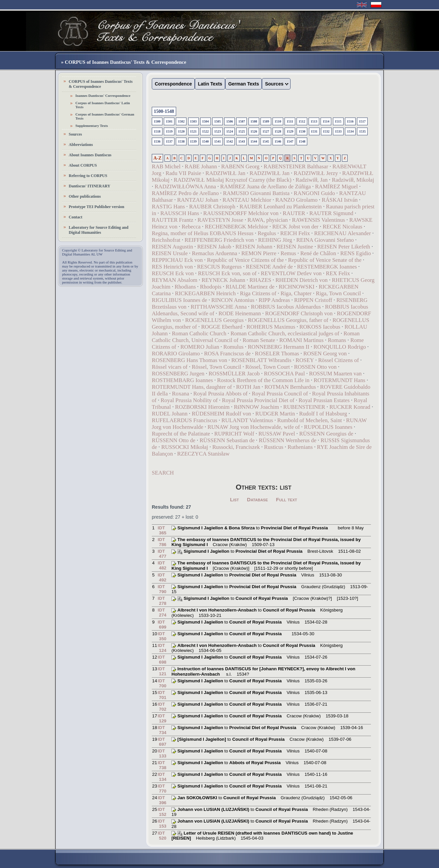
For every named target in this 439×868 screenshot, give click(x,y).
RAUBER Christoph (212, 207)
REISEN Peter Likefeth (344, 247)
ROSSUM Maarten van (336, 374)
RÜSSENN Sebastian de (227, 440)
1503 (193, 121)
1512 (302, 121)
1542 (230, 141)
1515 (338, 121)
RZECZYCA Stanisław (203, 454)
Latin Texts (210, 84)
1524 (230, 131)
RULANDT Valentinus (247, 420)
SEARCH (163, 473)
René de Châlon (318, 253)
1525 (242, 131)
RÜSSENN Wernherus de (288, 440)
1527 (266, 131)
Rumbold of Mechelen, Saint (310, 420)
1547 (290, 141)
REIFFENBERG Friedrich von (219, 240)
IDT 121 (162, 671)
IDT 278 (162, 601)
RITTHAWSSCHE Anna (219, 307)
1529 (290, 131)
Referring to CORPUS (88, 176)
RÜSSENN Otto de (174, 440)
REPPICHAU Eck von (177, 260)
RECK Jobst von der (295, 227)
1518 (157, 131)
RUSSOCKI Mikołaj (184, 447)
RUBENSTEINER (304, 407)
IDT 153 (162, 824)
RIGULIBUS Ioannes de (180, 300)
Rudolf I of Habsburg (323, 414)
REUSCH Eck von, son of (228, 273)
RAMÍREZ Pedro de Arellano (185, 193)
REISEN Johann (254, 247)
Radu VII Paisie (183, 173)
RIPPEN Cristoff (313, 300)
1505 (217, 121)
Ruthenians (300, 447)
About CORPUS (83, 165)
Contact (76, 217)
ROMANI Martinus (301, 340)
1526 (254, 131)
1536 (157, 141)
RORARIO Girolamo (176, 354)
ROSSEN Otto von (315, 367)
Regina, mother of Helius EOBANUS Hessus (203, 233)
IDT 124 (162, 648)
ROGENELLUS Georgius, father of (288, 320)
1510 (278, 121)
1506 (230, 121)
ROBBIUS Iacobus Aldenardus (286, 307)
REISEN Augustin (172, 247)
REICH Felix (295, 233)
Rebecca (191, 227)
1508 (254, 121)
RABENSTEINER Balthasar (296, 166)
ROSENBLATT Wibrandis (261, 360)
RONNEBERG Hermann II (279, 347)
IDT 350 (162, 636)
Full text (286, 499)
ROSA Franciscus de (228, 354)
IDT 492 (162, 577)
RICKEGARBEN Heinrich (205, 293)
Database (257, 499)
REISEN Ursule (170, 253)
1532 (326, 131)
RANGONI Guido (315, 193)
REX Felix (338, 273)
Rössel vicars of (170, 367)
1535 (362, 131)
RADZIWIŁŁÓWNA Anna (185, 187)
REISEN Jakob (214, 247)
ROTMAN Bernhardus (290, 387)
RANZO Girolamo (297, 200)
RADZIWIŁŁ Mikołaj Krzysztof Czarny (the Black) (233, 180)
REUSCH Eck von (173, 273)
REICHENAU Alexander (343, 233)
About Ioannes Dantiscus (90, 155)
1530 (302, 131)
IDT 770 (162, 789)
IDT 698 (162, 660)
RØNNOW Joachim (256, 407)
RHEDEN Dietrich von (302, 280)
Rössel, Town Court (268, 367)
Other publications (85, 196)
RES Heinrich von (172, 267)
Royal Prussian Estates (324, 400)
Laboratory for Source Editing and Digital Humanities (99, 230)
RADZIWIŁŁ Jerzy (316, 173)
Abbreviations (81, 145)
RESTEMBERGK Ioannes (327, 267)
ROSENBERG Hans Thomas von (189, 360)
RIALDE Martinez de (250, 287)
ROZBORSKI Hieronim (202, 407)
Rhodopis (211, 287)
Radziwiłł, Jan (312, 180)
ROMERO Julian (200, 347)
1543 (242, 141)
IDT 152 (162, 812)
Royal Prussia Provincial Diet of (258, 400)
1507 (242, 121)
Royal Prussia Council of (280, 394)
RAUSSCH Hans (180, 213)
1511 (290, 121)
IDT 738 (162, 765)
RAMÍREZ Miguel (336, 187)
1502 (181, 121)
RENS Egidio (356, 253)
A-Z (157, 158)
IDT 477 (162, 554)
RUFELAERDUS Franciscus (184, 420)
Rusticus (274, 447)
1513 (314, 121)
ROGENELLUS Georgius (214, 320)
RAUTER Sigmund (331, 213)
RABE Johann (201, 166)
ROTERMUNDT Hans (339, 380)
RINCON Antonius (233, 300)
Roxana (181, 394)
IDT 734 (162, 730)
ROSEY (305, 360)
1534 (350, 131)
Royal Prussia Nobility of (189, 400)
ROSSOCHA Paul (284, 374)
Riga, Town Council (338, 293)
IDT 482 (162, 565)
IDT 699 (162, 625)
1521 (193, 131)
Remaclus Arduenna (214, 253)
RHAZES (260, 280)
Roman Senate (259, 340)
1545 (266, 141)
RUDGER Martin (275, 414)
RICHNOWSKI (296, 287)
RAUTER (294, 213)
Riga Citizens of (258, 293)
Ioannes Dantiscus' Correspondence (103, 96)
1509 (266, 121)
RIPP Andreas (274, 300)
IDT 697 (162, 742)
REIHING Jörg (275, 240)
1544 (254, 141)
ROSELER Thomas (277, 354)
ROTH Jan (248, 387)
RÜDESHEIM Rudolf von (222, 414)
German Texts (244, 84)
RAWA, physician (268, 220)
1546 (278, 141)
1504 (205, 121)
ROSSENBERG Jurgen (178, 374)
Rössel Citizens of (339, 360)
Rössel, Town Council (216, 367)
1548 (302, 141)
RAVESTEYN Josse (220, 220)
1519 (169, 131)
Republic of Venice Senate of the (325, 260)
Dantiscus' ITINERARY (90, 186)
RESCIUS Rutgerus (220, 267)
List (235, 499)
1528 (278, 131)
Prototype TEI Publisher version (96, 207)
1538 (181, 141)
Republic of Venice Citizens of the (246, 260)
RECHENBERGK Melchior (237, 227)
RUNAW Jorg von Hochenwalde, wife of (254, 427)
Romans (337, 340)
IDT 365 (162, 530)
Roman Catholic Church (199, 333)
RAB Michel (166, 166)
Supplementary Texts (92, 126)
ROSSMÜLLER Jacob (234, 374)
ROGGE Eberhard (222, 327)
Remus (288, 253)
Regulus (267, 233)
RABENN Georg (240, 166)
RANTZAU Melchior (247, 200)
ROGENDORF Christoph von (299, 313)
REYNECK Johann (223, 280)
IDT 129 (162, 718)
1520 (181, 131)
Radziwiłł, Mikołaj (353, 180)
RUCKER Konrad (350, 407)
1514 (326, 121)
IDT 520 (162, 836)
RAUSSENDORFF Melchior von (241, 213)
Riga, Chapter (296, 293)
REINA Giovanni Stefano (325, 240)
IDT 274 (162, 613)
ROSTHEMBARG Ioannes (182, 380)
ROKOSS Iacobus (320, 327)
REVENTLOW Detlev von (291, 273)
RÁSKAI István (340, 200)
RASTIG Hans (168, 207)
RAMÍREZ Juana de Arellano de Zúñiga (266, 187)
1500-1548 (164, 111)
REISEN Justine (295, 247)
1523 (217, 131)
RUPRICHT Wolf (234, 434)
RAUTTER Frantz (172, 220)
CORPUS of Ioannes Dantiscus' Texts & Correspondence (101, 84)
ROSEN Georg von (325, 354)
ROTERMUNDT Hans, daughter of (192, 387)
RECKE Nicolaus (342, 227)
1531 (314, 131)
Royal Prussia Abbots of (220, 394)
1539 (193, 141)
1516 (350, 121)
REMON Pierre (259, 253)
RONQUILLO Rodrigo (340, 347)
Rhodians (185, 287)
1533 (338, 131)
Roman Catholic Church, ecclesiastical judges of (285, 333)
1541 (217, 141)
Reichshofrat (166, 240)
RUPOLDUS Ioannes (328, 427)
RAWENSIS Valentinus (318, 220)
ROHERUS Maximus (271, 327)
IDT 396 (162, 800)
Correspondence (173, 84)
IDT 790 (162, 589)
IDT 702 (162, 707)
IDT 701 (162, 695)
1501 (169, 121)
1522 (205, 131)
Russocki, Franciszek (236, 447)
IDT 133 (162, 753)
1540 (205, 141)
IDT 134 (162, 777)
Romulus (233, 347)
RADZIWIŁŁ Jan (226, 173)
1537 (169, 141)
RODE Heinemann (240, 313)
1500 (157, 121)
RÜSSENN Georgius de (326, 434)
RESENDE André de (269, 267)
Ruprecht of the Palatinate (181, 434)
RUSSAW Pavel (277, 434)
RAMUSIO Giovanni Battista (256, 193)
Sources (75, 134)
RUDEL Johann (170, 414)
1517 (362, 121)
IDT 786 (162, 542)
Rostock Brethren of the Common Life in (263, 380)
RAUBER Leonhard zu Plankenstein (281, 207)
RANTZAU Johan (198, 200)
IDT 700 (162, 683)
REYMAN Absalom (175, 280)
